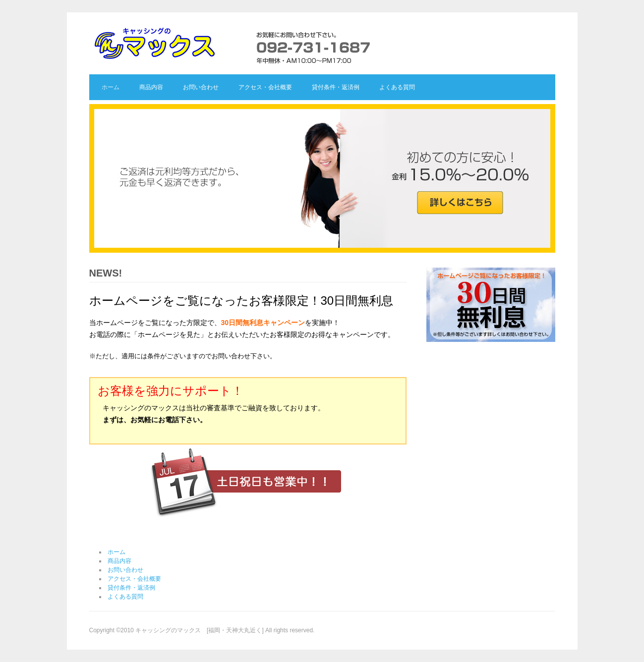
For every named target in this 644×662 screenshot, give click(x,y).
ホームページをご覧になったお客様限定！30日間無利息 (241, 301)
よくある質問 (397, 87)
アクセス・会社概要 (265, 87)
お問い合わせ (201, 87)
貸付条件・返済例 (336, 87)
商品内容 (151, 87)
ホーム (111, 87)
